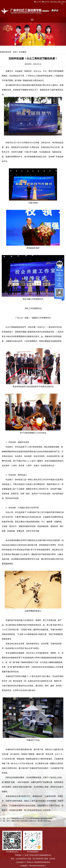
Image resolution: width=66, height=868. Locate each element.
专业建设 (23, 52)
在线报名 (59, 286)
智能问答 (59, 275)
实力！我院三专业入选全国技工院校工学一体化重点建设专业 (29, 821)
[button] (5, 31)
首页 (15, 52)
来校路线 (54, 2)
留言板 (59, 281)
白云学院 (38, 2)
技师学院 (46, 2)
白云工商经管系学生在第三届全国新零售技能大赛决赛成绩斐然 (29, 818)
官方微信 (59, 298)
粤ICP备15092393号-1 (38, 866)
